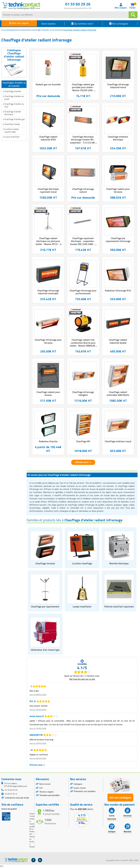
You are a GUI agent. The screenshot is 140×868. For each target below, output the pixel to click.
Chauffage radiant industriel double (118, 342)
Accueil (4, 30)
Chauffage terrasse (45, 564)
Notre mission (45, 785)
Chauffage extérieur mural (118, 442)
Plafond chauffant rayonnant (119, 607)
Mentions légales (46, 792)
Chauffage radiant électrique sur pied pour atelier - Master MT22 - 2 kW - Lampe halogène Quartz (48, 245)
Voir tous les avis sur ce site (82, 680)
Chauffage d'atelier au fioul (14, 105)
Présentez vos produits (85, 792)
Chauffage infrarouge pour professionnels (83, 292)
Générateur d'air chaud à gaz (45, 651)
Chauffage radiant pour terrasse (118, 191)
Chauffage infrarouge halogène (83, 394)
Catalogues (78, 785)
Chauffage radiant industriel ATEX (48, 138)
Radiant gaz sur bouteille (48, 85)
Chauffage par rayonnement (45, 607)
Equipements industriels (19, 30)
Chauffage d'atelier (13, 91)
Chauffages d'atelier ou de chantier (47, 30)
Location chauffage (82, 564)
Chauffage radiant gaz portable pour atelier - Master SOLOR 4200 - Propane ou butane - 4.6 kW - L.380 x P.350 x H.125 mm (83, 92)
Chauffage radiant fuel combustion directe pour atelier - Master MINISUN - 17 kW (83, 345)
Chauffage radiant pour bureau (48, 394)
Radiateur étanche (48, 442)
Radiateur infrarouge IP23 (118, 291)
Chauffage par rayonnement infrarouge (118, 240)
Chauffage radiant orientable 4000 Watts (118, 394)
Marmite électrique (119, 564)
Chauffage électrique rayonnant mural (48, 191)
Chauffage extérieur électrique (118, 138)
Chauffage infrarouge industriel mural (118, 86)
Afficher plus (83, 463)
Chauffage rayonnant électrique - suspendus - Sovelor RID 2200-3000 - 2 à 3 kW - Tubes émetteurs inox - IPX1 (83, 245)
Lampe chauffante (82, 607)
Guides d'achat (80, 788)
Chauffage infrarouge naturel (83, 191)
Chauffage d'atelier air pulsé (14, 98)
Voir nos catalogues (120, 798)
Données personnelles (50, 796)
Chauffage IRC (83, 442)
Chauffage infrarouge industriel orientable (48, 292)
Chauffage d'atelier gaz (15, 119)
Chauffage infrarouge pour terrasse (48, 342)
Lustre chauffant (12, 137)
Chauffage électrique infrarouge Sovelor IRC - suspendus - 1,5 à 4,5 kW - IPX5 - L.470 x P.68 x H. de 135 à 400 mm (83, 143)
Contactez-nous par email (17, 798)
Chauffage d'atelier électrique (13, 113)
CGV (41, 788)
